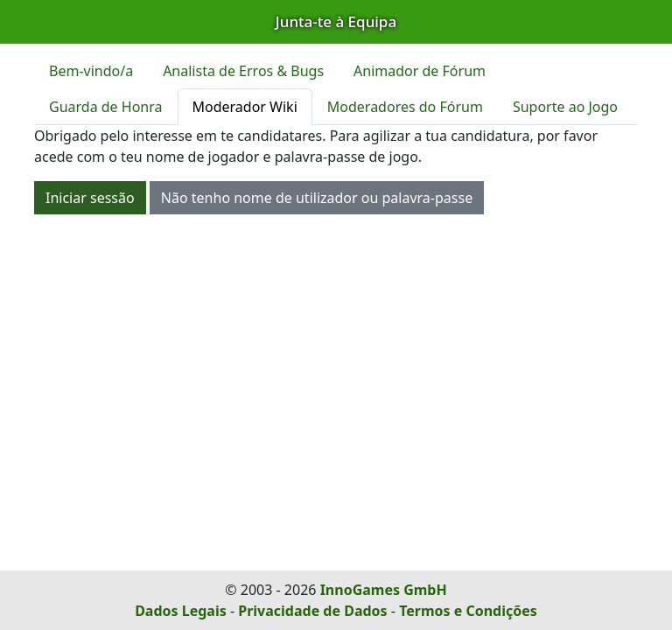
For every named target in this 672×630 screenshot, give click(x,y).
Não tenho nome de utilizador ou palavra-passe (317, 198)
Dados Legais (181, 611)
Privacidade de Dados (312, 611)
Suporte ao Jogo (565, 107)
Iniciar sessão (90, 198)
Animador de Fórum (420, 71)
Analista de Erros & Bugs (243, 71)
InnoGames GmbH (384, 590)
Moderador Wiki (245, 107)
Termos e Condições (468, 611)
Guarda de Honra (106, 107)
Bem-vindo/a (91, 71)
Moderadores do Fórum (405, 107)
